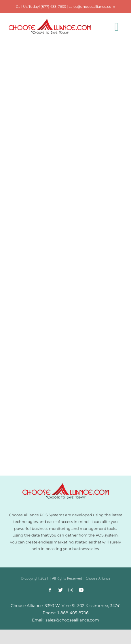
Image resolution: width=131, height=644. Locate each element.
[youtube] (81, 590)
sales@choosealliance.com (92, 7)
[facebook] (50, 590)
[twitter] (60, 590)
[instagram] (71, 590)
